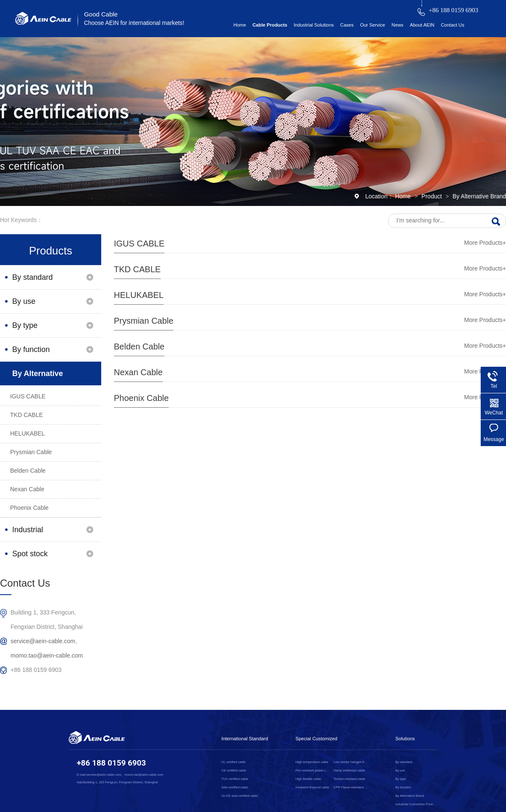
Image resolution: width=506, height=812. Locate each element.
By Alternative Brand (479, 196)
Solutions (405, 739)
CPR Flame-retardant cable (351, 787)
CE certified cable (234, 770)
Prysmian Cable (144, 321)
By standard (32, 277)
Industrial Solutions (314, 25)
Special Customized (316, 739)
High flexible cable (308, 779)
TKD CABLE (137, 269)
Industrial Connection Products (31, 533)
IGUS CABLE (139, 244)
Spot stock (30, 554)
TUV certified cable (235, 779)
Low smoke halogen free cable (351, 762)
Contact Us (452, 25)
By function (31, 349)
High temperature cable (312, 762)
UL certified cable (234, 762)
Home (240, 25)
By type (25, 325)
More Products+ (485, 243)
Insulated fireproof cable (312, 787)
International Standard (245, 739)
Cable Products (270, 25)
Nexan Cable (138, 372)
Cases (347, 25)
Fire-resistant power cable (313, 770)
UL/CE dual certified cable (240, 796)
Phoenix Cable (141, 398)
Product (433, 196)
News (398, 25)
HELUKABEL (139, 295)
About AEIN (422, 25)
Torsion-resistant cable (349, 779)
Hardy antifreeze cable (349, 770)
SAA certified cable (235, 787)
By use (24, 301)
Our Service (373, 25)
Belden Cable (139, 346)
